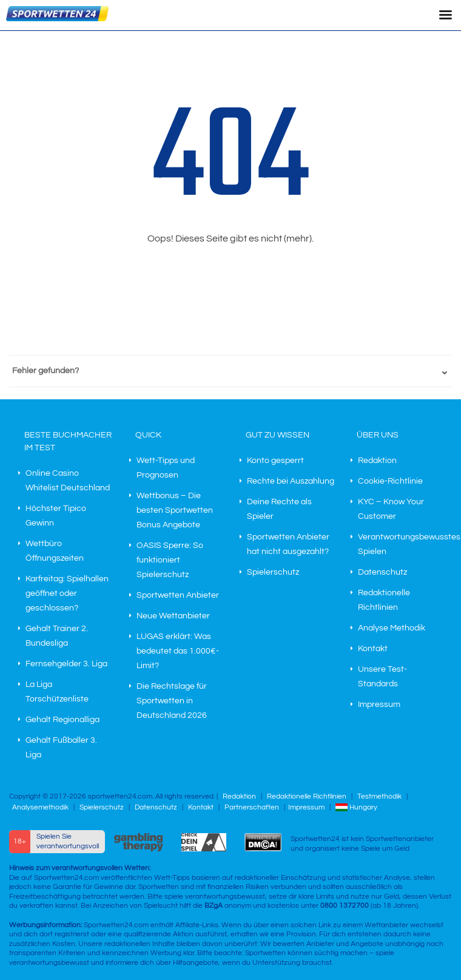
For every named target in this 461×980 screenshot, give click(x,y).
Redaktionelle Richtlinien (307, 796)
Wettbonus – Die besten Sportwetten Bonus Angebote (175, 510)
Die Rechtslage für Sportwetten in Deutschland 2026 (172, 701)
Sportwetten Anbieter (178, 595)
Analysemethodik (40, 807)
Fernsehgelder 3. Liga (66, 664)
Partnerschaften (252, 807)
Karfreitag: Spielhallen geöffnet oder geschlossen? (67, 593)
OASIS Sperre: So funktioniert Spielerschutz (170, 560)
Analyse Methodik (392, 628)
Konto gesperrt (275, 461)
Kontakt (373, 649)
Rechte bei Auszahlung (291, 481)
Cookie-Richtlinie (390, 481)
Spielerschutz (273, 572)
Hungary (356, 807)
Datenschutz (382, 572)
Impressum (379, 705)
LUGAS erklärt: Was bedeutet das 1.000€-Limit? (178, 651)
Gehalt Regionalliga (62, 720)
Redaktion (377, 461)
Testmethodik (379, 796)
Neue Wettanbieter (173, 616)
